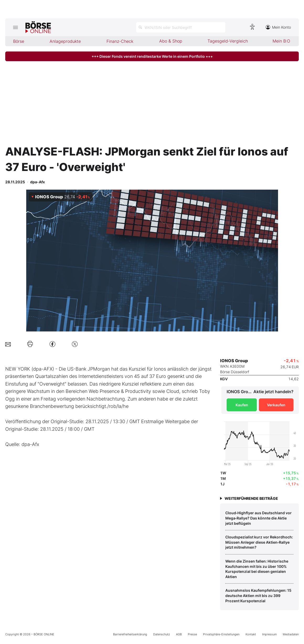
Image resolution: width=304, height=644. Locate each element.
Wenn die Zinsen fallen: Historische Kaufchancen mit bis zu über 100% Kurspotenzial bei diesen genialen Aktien (257, 569)
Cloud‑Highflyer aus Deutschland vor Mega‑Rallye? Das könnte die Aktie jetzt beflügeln (258, 518)
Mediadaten (291, 634)
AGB (179, 634)
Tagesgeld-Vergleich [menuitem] (228, 41)
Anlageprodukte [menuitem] (65, 41)
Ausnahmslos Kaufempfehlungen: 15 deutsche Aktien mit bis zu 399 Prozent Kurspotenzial (258, 595)
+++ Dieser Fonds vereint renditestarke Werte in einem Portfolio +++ (152, 56)
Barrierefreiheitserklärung (130, 634)
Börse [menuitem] (19, 41)
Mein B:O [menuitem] (281, 41)
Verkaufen (276, 405)
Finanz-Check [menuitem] (120, 41)
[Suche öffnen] (181, 27)
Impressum (269, 634)
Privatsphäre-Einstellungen (221, 634)
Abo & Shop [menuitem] (171, 41)
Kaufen (242, 405)
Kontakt (251, 634)
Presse (192, 634)
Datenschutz (162, 634)
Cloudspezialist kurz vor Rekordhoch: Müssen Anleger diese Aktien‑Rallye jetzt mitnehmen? (259, 542)
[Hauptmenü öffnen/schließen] (15, 27)
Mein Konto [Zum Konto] (278, 27)
